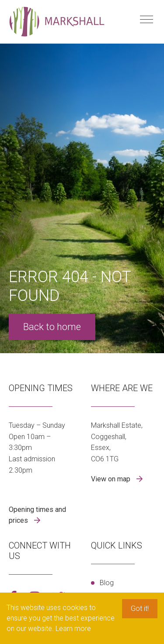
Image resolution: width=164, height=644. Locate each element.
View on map (112, 479)
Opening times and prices (37, 515)
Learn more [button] (73, 629)
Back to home (52, 327)
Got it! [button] (140, 608)
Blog (107, 583)
